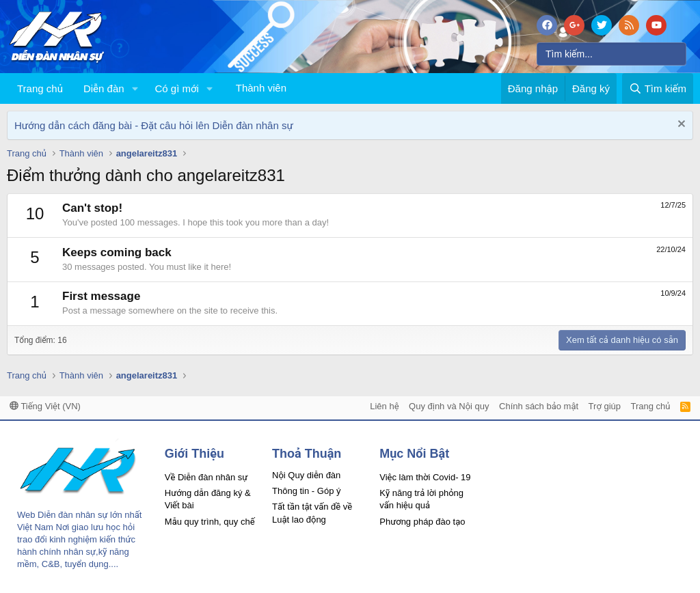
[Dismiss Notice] (680, 125)
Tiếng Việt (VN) (45, 406)
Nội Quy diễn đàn (306, 475)
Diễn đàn (104, 88)
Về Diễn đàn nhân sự (206, 477)
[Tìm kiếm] (611, 54)
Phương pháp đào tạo (422, 522)
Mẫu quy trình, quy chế (210, 522)
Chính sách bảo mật (539, 406)
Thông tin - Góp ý (306, 491)
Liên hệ (384, 406)
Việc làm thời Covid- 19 (425, 477)
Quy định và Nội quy (449, 406)
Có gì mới (176, 88)
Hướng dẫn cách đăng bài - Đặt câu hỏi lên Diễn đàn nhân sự (154, 125)
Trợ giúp (605, 406)
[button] (135, 88)
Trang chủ (40, 88)
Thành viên (261, 88)
